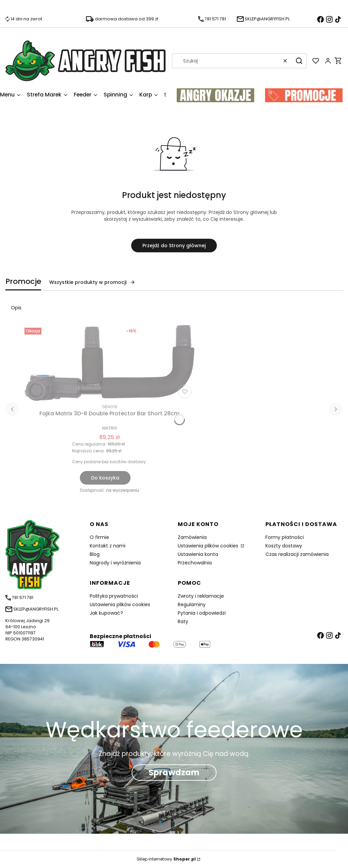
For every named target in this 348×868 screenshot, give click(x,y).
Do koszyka (105, 478)
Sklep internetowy (166, 859)
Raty (183, 621)
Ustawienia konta (198, 554)
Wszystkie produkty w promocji (92, 282)
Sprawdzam (174, 772)
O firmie (99, 537)
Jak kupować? (106, 613)
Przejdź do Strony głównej (174, 246)
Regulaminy (192, 604)
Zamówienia (192, 537)
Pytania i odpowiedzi (202, 613)
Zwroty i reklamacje (201, 596)
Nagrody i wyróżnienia (115, 563)
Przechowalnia (195, 563)
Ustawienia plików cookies (209, 546)
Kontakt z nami (108, 546)
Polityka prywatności (114, 596)
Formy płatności (285, 537)
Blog (95, 554)
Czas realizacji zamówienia (297, 554)
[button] (299, 61)
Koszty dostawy (284, 546)
